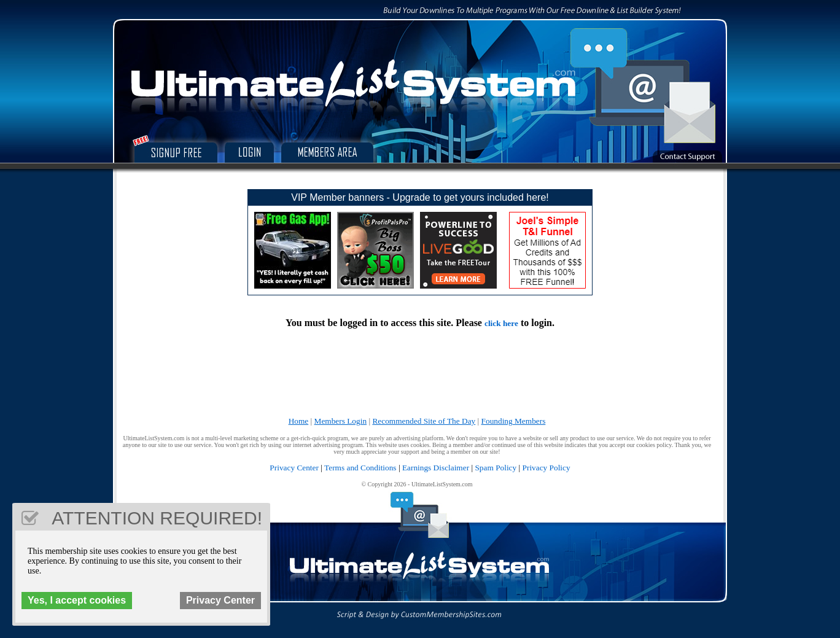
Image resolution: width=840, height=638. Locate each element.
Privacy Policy (546, 468)
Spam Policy (496, 468)
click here (501, 323)
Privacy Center (294, 468)
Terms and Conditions (360, 468)
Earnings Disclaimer (436, 468)
